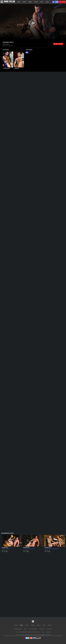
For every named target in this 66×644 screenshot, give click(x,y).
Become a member (62, 2)
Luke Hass (25, 549)
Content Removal (59, 636)
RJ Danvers (16, 68)
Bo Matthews (56, 549)
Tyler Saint (8, 549)
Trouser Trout (5, 548)
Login (57, 2)
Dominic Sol (29, 549)
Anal (27, 52)
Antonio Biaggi (6, 68)
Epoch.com (10, 636)
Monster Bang (5, 551)
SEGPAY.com (42, 636)
